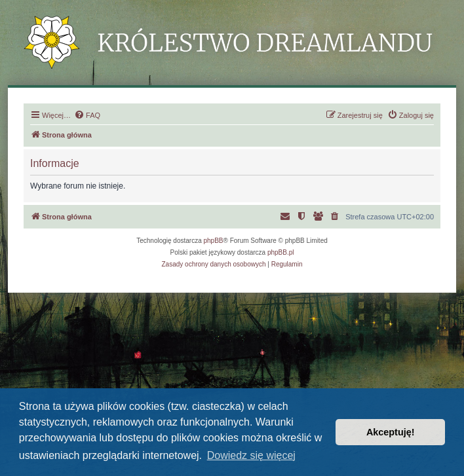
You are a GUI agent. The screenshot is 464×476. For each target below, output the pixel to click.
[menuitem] (87, 115)
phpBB (214, 241)
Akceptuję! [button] (391, 432)
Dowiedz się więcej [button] (251, 455)
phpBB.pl (281, 252)
